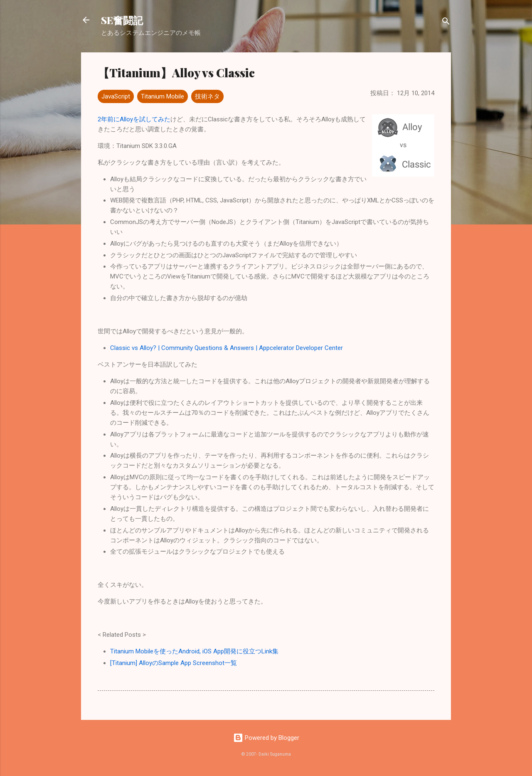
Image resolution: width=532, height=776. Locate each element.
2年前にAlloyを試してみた (134, 119)
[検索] (446, 23)
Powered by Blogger (266, 738)
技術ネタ (207, 96)
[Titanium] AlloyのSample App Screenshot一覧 (174, 663)
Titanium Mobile (163, 96)
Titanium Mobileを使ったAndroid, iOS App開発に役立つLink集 (194, 651)
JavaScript (116, 96)
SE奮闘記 (122, 20)
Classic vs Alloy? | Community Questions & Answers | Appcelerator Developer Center (227, 348)
